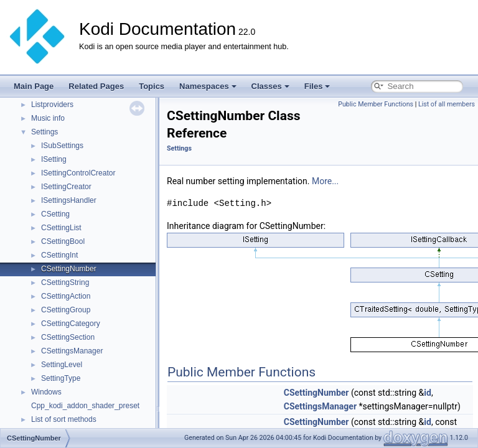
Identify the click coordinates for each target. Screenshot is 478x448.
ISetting (54, 159)
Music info (48, 118)
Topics (152, 86)
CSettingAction (66, 296)
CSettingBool (63, 241)
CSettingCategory (71, 324)
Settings (45, 132)
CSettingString (65, 282)
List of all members (447, 104)
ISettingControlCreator (78, 173)
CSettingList (61, 228)
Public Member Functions (376, 104)
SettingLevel (62, 365)
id (428, 393)
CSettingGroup (66, 310)
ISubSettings (62, 146)
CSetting (55, 214)
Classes (270, 86)
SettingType (61, 378)
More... (325, 181)
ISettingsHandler (69, 200)
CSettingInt (59, 255)
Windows (46, 392)
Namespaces (208, 86)
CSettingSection (68, 337)
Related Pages (96, 86)
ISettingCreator (66, 187)
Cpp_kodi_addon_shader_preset (85, 406)
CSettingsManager (72, 351)
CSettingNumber (69, 269)
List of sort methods (64, 419)
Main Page (34, 86)
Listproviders (52, 105)
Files (317, 86)
